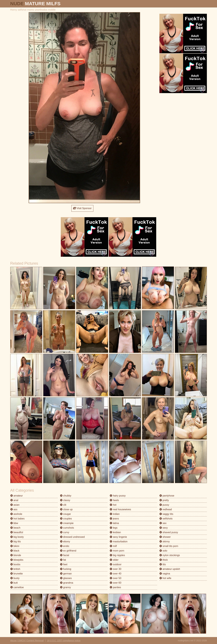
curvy (65, 532)
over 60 (116, 583)
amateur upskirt (170, 569)
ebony (65, 541)
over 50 (116, 578)
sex (163, 523)
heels (114, 500)
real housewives (120, 509)
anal (14, 500)
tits (163, 564)
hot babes (17, 519)
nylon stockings (170, 555)
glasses (66, 578)
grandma (67, 583)
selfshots (166, 519)
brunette (17, 574)
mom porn (117, 551)
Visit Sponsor (82, 208)
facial (65, 555)
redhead (166, 509)
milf (113, 546)
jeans (114, 519)
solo (163, 551)
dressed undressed (72, 537)
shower (165, 537)
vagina (165, 574)
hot (113, 505)
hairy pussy (118, 496)
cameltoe (17, 587)
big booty (17, 537)
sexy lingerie (118, 537)
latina (114, 523)
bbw (14, 523)
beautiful (17, 532)
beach (15, 528)
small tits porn (169, 546)
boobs (15, 564)
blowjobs (17, 560)
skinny (165, 541)
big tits (16, 541)
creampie (67, 523)
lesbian (115, 532)
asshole (16, 514)
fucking (66, 569)
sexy (164, 528)
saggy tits (166, 514)
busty (15, 578)
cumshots (67, 528)
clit (63, 505)
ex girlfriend (68, 551)
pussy (164, 505)
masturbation (119, 541)
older (114, 560)
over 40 (116, 574)
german (66, 574)
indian (115, 514)
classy (65, 500)
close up (66, 509)
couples (66, 519)
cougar (65, 514)
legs (114, 528)
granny (65, 587)
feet (64, 564)
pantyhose (167, 496)
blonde (16, 555)
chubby (66, 496)
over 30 (116, 569)
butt (14, 583)
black (15, 551)
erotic (65, 546)
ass (14, 509)
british (15, 569)
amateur (17, 496)
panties (115, 587)
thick (164, 560)
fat (63, 560)
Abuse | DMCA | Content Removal (27, 641)
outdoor (116, 564)
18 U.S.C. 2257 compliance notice (64, 641)
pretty (164, 500)
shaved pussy (169, 532)
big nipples (117, 555)
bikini (15, 546)
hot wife (165, 578)
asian (15, 505)
